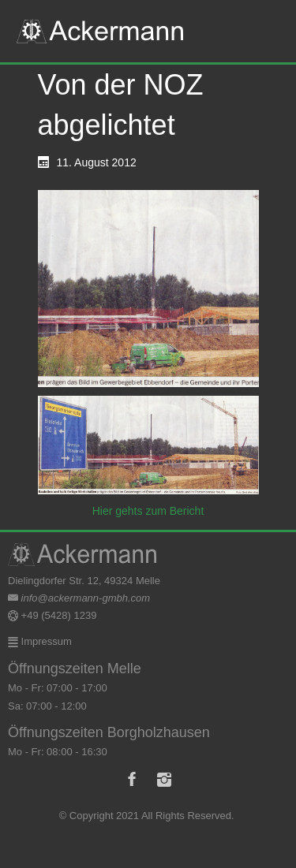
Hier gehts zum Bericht (148, 511)
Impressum (45, 641)
